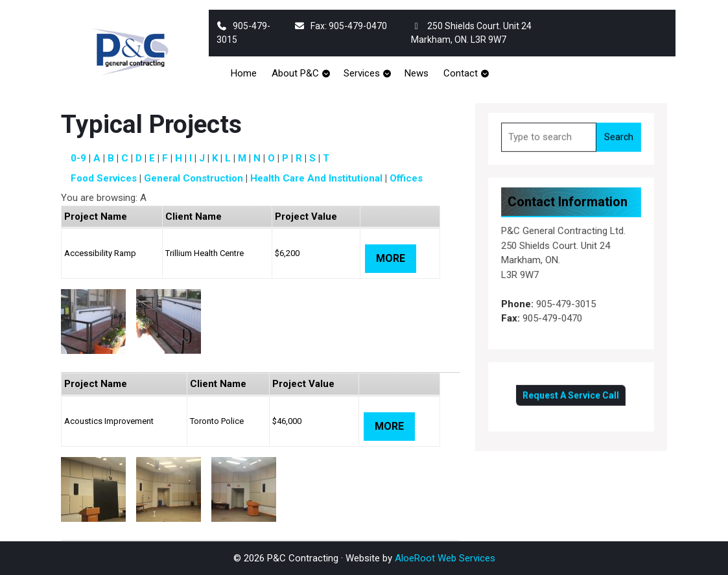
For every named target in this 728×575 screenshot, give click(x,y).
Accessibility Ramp (100, 253)
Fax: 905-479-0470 (341, 26)
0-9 (78, 158)
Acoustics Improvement (109, 421)
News (417, 73)
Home (244, 73)
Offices (406, 178)
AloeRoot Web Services (445, 558)
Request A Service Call (571, 392)
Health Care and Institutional (316, 178)
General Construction (194, 178)
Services (362, 73)
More (391, 258)
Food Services (104, 178)
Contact (461, 73)
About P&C (295, 73)
